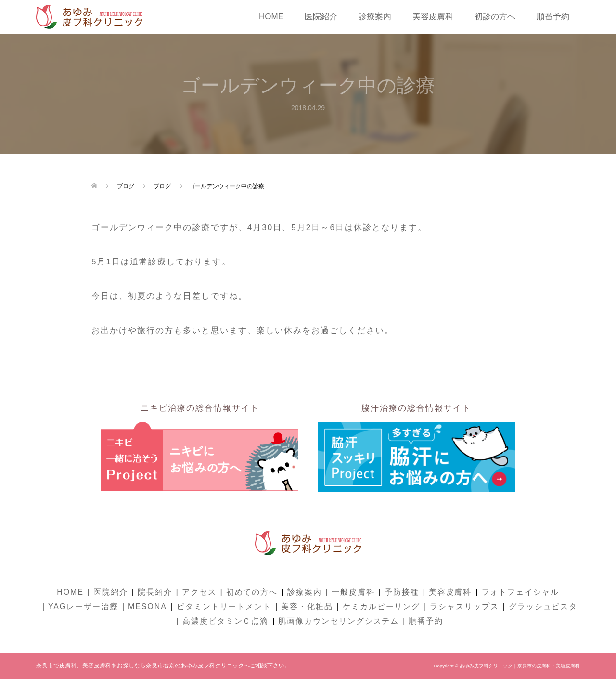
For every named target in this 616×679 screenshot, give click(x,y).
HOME (271, 17)
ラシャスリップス (464, 607)
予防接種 (402, 592)
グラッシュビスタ (543, 607)
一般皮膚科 (353, 592)
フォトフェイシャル (520, 592)
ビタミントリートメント (224, 607)
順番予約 (553, 17)
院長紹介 (155, 592)
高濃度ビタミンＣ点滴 (225, 621)
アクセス (199, 592)
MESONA (148, 607)
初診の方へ (495, 17)
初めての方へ (252, 592)
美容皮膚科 (433, 17)
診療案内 (375, 17)
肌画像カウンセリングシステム (339, 621)
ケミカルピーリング (381, 607)
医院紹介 (321, 17)
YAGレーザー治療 (83, 607)
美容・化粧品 (307, 607)
